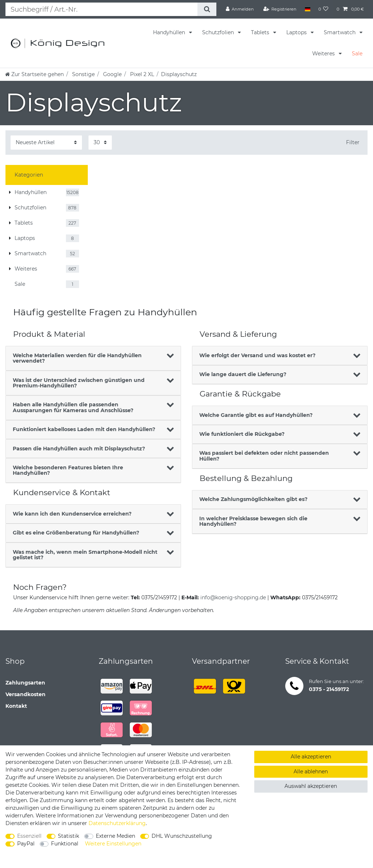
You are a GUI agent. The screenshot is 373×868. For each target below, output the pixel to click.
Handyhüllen (170, 32)
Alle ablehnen (311, 772)
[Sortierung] (46, 143)
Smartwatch (340, 32)
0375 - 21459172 (329, 689)
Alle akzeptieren (311, 757)
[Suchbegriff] (101, 9)
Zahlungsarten (25, 683)
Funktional (65, 844)
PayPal (26, 844)
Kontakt (16, 706)
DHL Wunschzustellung (182, 836)
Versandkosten (25, 694)
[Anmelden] (240, 9)
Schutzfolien (219, 32)
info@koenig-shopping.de (233, 597)
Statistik (68, 836)
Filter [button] (353, 142)
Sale (357, 54)
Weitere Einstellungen (113, 844)
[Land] (307, 9)
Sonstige (83, 74)
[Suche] (207, 9)
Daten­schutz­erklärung (117, 823)
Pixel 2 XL (141, 74)
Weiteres (324, 54)
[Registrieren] (280, 9)
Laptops (297, 32)
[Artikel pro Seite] (100, 143)
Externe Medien (115, 836)
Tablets (261, 32)
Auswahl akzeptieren (311, 786)
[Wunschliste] (323, 9)
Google (112, 74)
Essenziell (29, 836)
